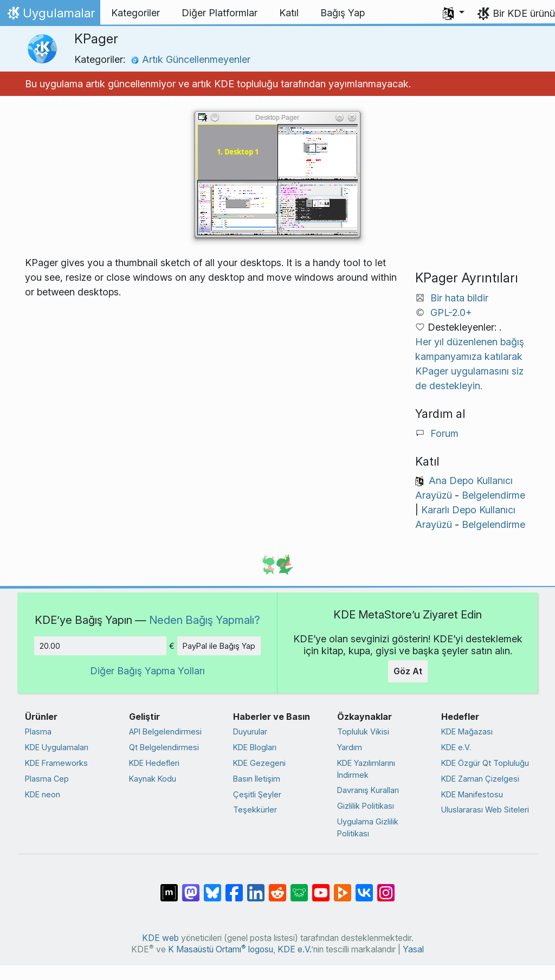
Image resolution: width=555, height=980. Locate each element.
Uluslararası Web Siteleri (485, 810)
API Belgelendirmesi (165, 731)
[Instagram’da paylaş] (386, 887)
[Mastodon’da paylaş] (191, 887)
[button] (454, 13)
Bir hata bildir (459, 298)
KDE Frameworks (56, 763)
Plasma (38, 731)
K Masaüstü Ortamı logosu (221, 949)
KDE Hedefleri (154, 763)
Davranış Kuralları (368, 790)
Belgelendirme (493, 495)
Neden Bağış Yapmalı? (205, 620)
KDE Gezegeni (259, 763)
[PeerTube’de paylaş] (343, 887)
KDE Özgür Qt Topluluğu (485, 763)
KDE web (160, 938)
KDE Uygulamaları (57, 747)
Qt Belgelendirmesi (164, 747)
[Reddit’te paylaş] (277, 887)
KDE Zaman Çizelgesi (480, 779)
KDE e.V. (456, 747)
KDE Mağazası (467, 731)
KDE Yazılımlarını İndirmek (366, 769)
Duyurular (250, 731)
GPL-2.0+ (451, 312)
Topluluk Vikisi (363, 731)
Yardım (350, 747)
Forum (444, 433)
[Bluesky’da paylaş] (212, 887)
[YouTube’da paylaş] (321, 887)
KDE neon (43, 794)
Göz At (408, 671)
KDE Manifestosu (472, 794)
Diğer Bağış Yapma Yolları (147, 671)
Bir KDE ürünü (524, 13)
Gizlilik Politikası (366, 806)
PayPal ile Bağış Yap (219, 646)
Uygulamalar (50, 16)
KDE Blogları (255, 747)
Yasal (413, 949)
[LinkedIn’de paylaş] (256, 887)
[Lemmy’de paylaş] (299, 887)
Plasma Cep (47, 779)
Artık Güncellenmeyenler (191, 59)
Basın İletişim (257, 779)
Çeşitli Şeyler (257, 794)
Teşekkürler (255, 810)
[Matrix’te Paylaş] (169, 887)
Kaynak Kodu (153, 779)
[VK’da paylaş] (364, 887)
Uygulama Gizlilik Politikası (368, 827)
